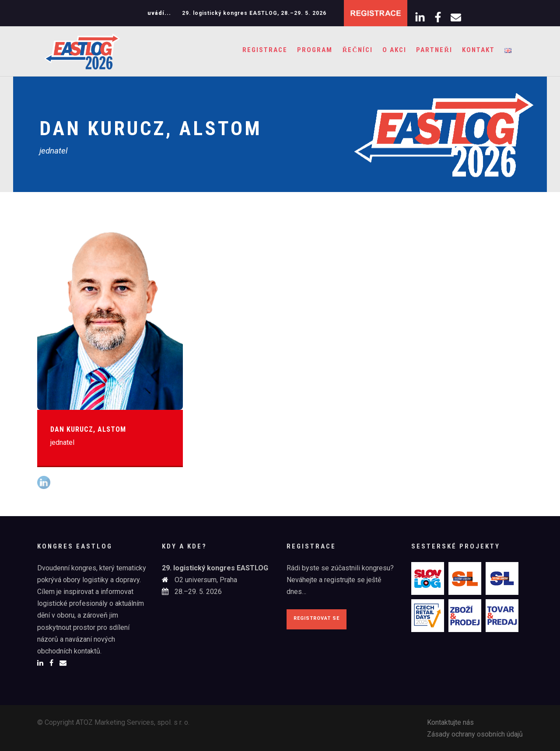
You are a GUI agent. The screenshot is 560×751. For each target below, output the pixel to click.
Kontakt (478, 50)
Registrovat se (317, 618)
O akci (394, 50)
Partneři (434, 50)
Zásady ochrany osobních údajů (475, 734)
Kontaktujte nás (450, 722)
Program (315, 50)
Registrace (265, 50)
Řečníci (357, 50)
